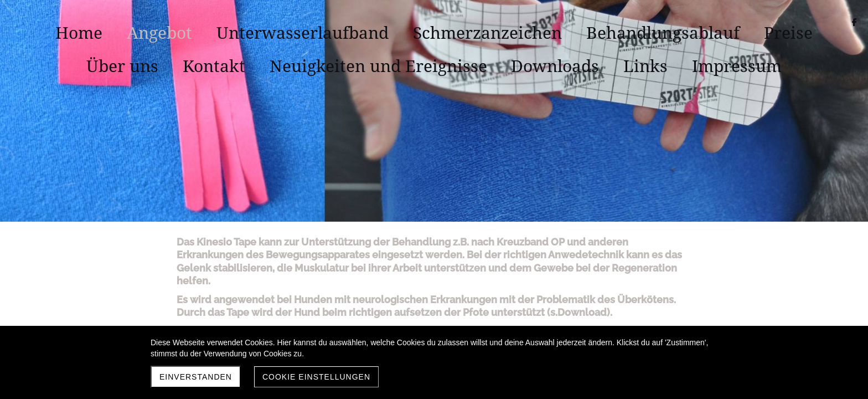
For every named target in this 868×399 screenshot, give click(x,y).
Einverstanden (196, 377)
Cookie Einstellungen (316, 377)
